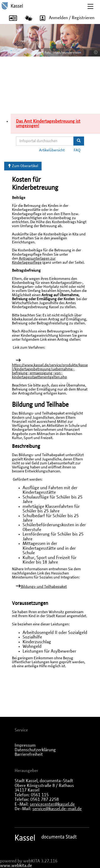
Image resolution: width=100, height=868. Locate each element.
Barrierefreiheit (29, 754)
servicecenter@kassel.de (52, 804)
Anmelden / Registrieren (65, 18)
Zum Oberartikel (23, 166)
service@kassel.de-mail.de (57, 809)
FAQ (77, 150)
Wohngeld (32, 646)
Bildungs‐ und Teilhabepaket (44, 587)
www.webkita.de (16, 866)
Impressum (25, 745)
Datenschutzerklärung (35, 750)
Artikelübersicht (52, 150)
